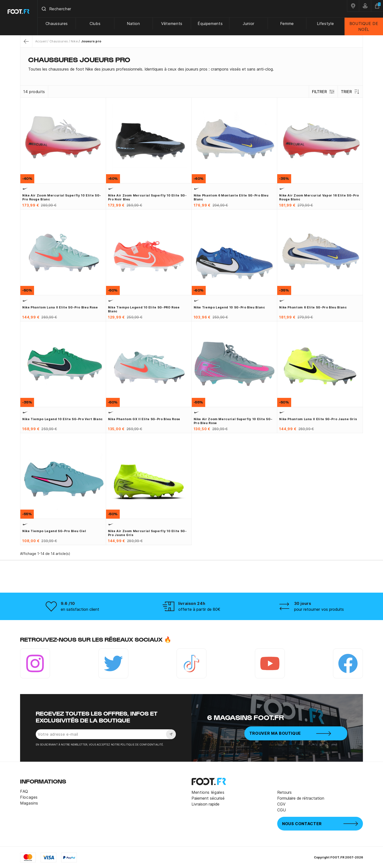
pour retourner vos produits (319, 609)
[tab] (191, 69)
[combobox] (192, 9)
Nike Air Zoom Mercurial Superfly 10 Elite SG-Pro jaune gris (147, 533)
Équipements (210, 24)
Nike (74, 41)
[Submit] (44, 9)
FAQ (24, 791)
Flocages (29, 797)
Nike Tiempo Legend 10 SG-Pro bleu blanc (229, 307)
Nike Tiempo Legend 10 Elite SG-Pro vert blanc (63, 419)
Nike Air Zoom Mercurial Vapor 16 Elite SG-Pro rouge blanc (319, 197)
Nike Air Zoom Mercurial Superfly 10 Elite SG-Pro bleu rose (233, 421)
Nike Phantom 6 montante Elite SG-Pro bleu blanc (231, 197)
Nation (134, 24)
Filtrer (323, 92)
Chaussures (57, 24)
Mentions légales (208, 792)
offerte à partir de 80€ (199, 609)
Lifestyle (325, 24)
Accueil (41, 41)
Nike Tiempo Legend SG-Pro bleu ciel (54, 531)
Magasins (29, 803)
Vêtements (172, 24)
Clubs (95, 24)
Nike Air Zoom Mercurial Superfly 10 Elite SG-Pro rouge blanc (62, 197)
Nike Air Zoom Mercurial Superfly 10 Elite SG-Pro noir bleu (147, 197)
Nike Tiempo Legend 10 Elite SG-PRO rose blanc (144, 309)
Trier (350, 92)
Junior (249, 24)
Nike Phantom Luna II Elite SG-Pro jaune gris (318, 419)
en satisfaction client (80, 609)
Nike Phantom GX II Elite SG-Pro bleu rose (144, 419)
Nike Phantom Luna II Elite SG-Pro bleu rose (60, 307)
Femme (287, 24)
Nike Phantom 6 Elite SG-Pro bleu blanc (313, 307)
